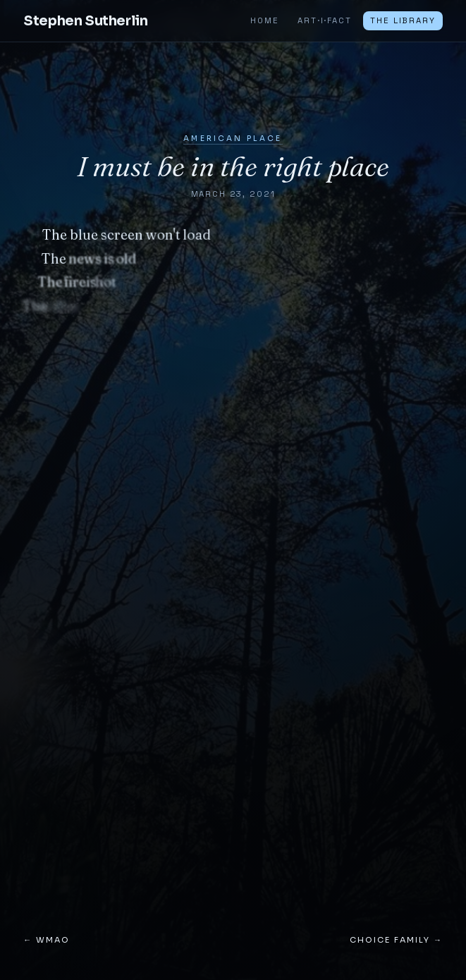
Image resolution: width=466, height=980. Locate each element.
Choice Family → (396, 940)
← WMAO (47, 940)
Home (264, 20)
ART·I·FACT (324, 20)
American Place (233, 139)
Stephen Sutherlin (85, 21)
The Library (403, 20)
